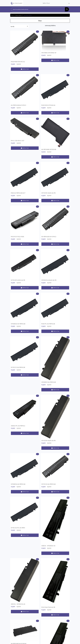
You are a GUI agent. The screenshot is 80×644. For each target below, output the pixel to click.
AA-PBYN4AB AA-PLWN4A (25, 386)
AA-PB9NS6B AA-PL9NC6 (55, 160)
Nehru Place (15, 615)
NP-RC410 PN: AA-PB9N (25, 330)
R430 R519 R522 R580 (25, 160)
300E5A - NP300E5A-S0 (55, 330)
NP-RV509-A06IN (55, 470)
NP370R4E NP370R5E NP (55, 48)
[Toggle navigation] (69, 3)
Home (12, 15)
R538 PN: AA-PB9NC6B (55, 217)
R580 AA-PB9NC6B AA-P (25, 132)
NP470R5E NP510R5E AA (55, 414)
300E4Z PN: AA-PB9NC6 (25, 273)
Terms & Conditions (27, 628)
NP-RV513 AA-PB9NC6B (25, 245)
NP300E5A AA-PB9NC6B (25, 301)
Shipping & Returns (15, 628)
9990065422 (16, 618)
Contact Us (50, 628)
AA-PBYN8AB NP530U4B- (55, 104)
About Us (44, 628)
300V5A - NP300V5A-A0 (25, 358)
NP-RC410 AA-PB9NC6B (55, 301)
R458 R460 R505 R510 (55, 386)
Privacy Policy (37, 628)
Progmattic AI (60, 642)
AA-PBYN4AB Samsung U (25, 583)
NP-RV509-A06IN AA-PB (55, 132)
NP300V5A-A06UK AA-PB (55, 189)
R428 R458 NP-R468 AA (55, 76)
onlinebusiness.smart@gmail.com (22, 620)
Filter (40, 21)
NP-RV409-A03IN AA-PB (25, 189)
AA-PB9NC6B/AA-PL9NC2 (25, 76)
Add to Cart (25, 54)
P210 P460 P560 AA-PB (55, 358)
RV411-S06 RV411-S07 (25, 104)
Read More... (18, 607)
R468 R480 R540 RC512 (25, 48)
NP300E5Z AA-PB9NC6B (55, 245)
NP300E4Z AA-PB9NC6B (25, 217)
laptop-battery (19, 15)
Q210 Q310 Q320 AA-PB (55, 442)
